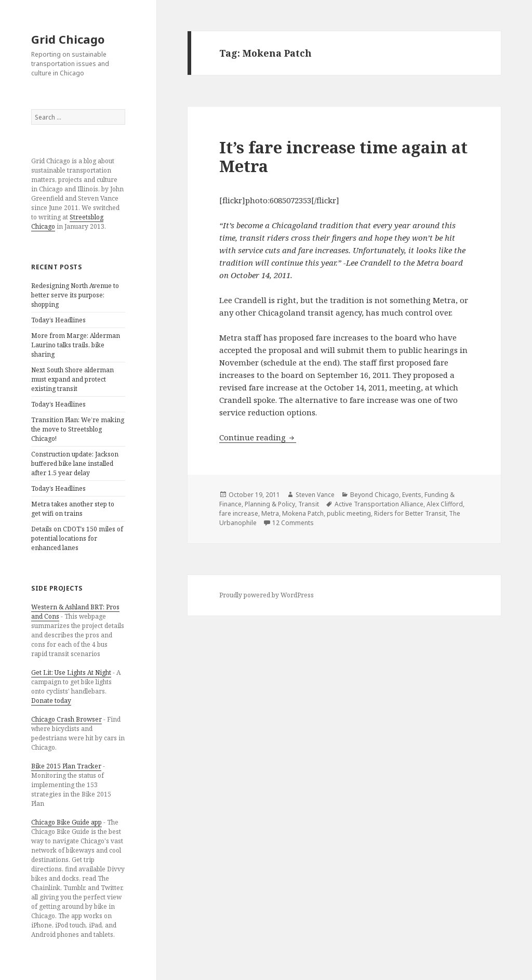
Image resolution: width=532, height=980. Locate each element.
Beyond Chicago (375, 495)
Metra (270, 513)
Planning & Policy (270, 504)
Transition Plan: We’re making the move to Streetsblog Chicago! (78, 429)
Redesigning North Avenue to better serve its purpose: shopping (75, 295)
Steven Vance (315, 495)
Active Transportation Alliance (379, 504)
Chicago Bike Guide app (66, 822)
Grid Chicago (68, 39)
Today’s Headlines (58, 320)
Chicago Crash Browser (66, 719)
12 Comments (293, 523)
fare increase (239, 513)
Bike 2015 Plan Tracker (66, 766)
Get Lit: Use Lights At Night (71, 672)
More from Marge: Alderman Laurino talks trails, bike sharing (76, 345)
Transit (309, 504)
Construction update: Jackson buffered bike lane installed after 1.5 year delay (75, 463)
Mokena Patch (303, 513)
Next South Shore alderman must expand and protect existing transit (72, 379)
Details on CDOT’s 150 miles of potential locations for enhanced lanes (77, 538)
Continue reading (258, 437)
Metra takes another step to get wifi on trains (73, 509)
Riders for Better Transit (410, 513)
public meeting (349, 513)
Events (412, 495)
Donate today (51, 701)
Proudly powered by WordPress (267, 595)
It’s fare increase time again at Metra (343, 156)
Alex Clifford (445, 504)
